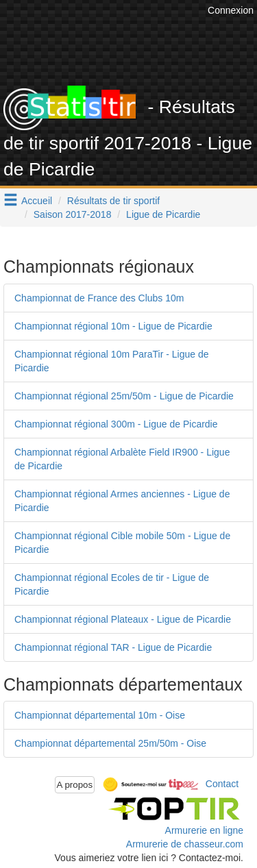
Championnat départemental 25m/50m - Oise (110, 743)
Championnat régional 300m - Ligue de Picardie (116, 424)
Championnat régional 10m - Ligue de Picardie (113, 326)
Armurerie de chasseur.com (185, 844)
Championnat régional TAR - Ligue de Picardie (113, 647)
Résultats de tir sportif (113, 201)
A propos (75, 785)
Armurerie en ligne (204, 830)
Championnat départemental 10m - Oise (100, 715)
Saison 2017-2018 (73, 214)
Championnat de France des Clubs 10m (99, 298)
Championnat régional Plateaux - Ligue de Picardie (123, 619)
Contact (222, 784)
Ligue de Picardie (163, 214)
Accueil (37, 201)
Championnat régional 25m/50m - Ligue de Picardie (124, 396)
